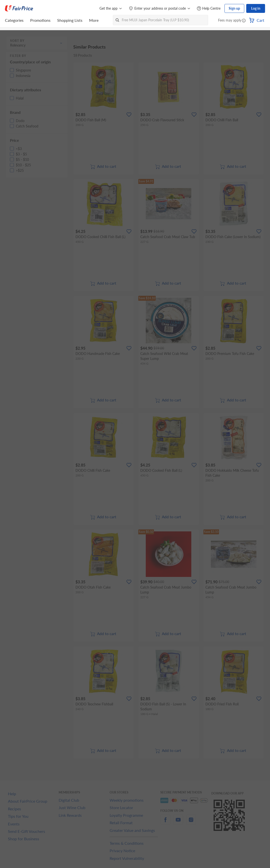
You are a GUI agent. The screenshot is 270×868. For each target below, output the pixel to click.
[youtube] (178, 823)
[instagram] (191, 823)
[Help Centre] (209, 9)
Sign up (234, 8)
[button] (244, 21)
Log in (256, 8)
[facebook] (165, 823)
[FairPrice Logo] (19, 8)
